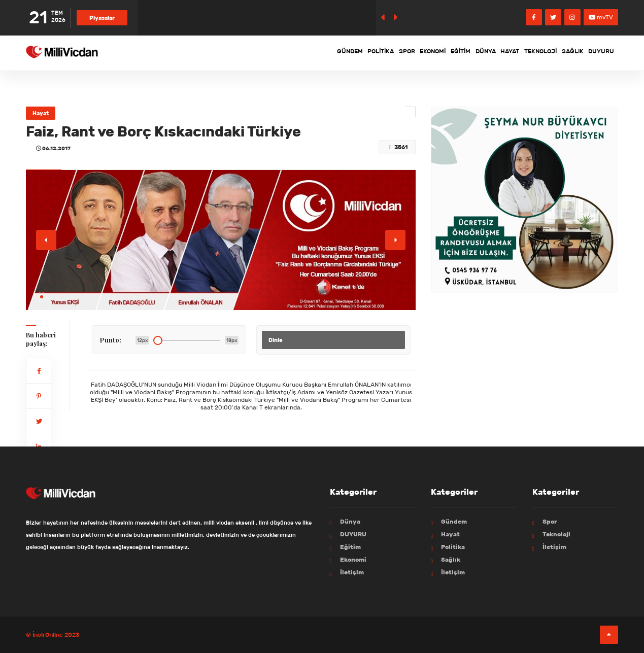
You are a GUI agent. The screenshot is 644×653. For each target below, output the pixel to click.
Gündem (265, 53)
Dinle (276, 340)
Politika (305, 53)
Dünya (447, 53)
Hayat (480, 53)
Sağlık (561, 53)
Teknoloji (520, 53)
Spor (341, 53)
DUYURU (597, 53)
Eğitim (413, 53)
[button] (42, 297)
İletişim (352, 572)
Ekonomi (376, 53)
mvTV (601, 17)
